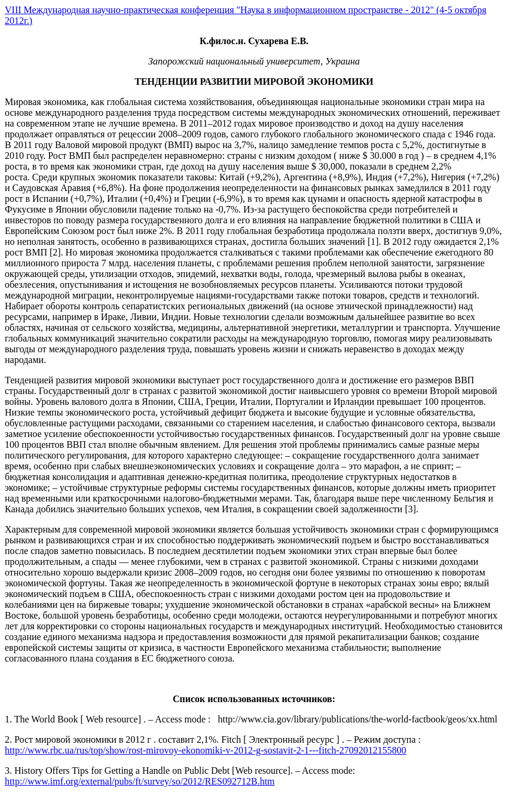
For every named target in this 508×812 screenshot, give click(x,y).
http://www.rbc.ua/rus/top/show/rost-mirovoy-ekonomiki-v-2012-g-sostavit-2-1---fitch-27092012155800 (206, 750)
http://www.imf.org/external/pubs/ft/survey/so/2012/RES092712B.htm (140, 781)
